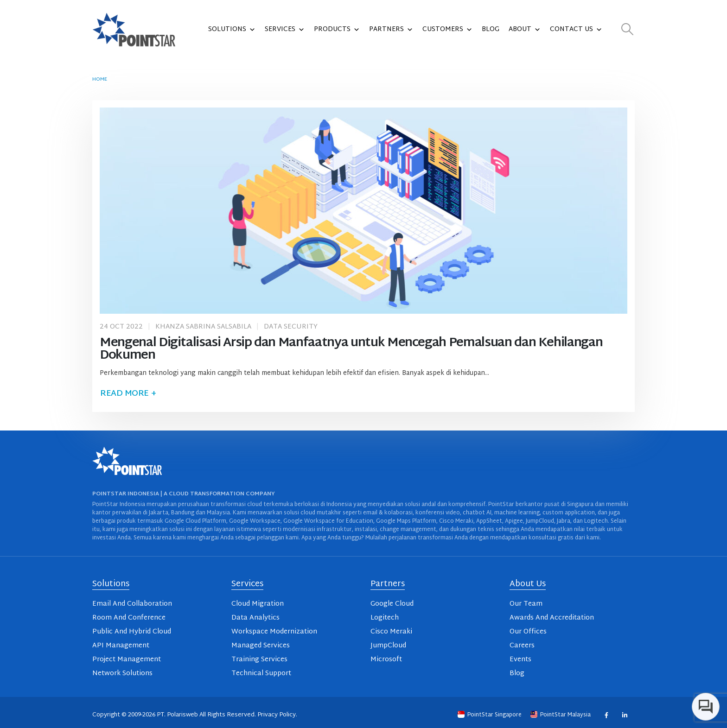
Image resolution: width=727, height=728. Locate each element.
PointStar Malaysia (561, 715)
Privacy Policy (277, 715)
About (525, 30)
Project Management (127, 660)
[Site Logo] (134, 30)
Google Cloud (392, 604)
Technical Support (261, 674)
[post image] (363, 210)
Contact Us (576, 30)
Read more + (128, 394)
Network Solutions (122, 674)
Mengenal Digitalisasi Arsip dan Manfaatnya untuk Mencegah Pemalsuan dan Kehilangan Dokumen (351, 349)
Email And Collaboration (132, 604)
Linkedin (624, 715)
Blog (491, 29)
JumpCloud (388, 646)
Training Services (259, 660)
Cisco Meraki (391, 632)
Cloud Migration (258, 604)
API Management (121, 646)
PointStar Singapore (490, 715)
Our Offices (528, 632)
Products (337, 30)
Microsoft (386, 660)
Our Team (526, 604)
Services (285, 30)
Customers (447, 30)
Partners (391, 30)
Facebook (606, 715)
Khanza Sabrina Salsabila (203, 327)
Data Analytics (255, 618)
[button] (628, 30)
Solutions (232, 30)
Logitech (385, 618)
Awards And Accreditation (552, 618)
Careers (522, 646)
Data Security (291, 327)
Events (520, 660)
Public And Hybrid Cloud (132, 632)
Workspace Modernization (274, 632)
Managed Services (261, 646)
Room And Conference (129, 618)
